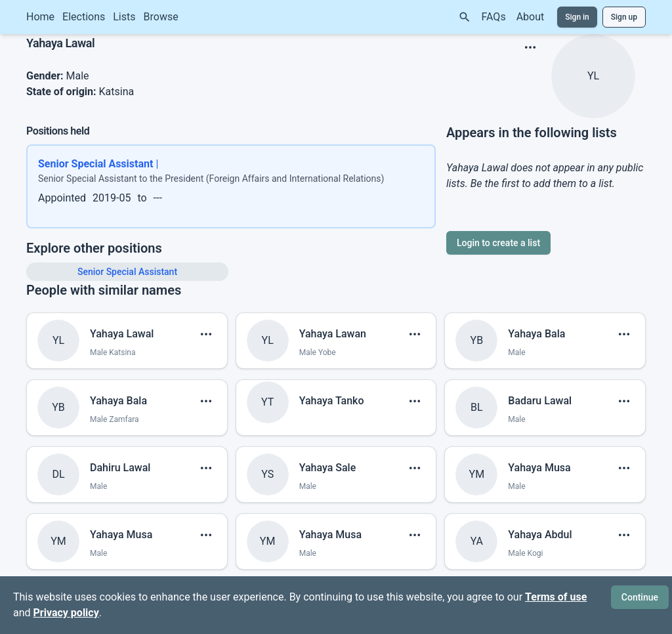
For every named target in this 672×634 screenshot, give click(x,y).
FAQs (494, 17)
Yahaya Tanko (332, 401)
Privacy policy (66, 613)
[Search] (465, 17)
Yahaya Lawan (333, 334)
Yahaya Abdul (540, 535)
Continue (640, 597)
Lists (124, 17)
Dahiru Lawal (120, 468)
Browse (161, 17)
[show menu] (530, 47)
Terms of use (556, 597)
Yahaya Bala (536, 334)
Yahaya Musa (539, 468)
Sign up (624, 17)
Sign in (577, 17)
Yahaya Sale (328, 468)
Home (40, 17)
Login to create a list (498, 243)
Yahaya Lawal (122, 334)
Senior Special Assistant (127, 272)
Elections (84, 17)
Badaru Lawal (540, 401)
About (531, 17)
